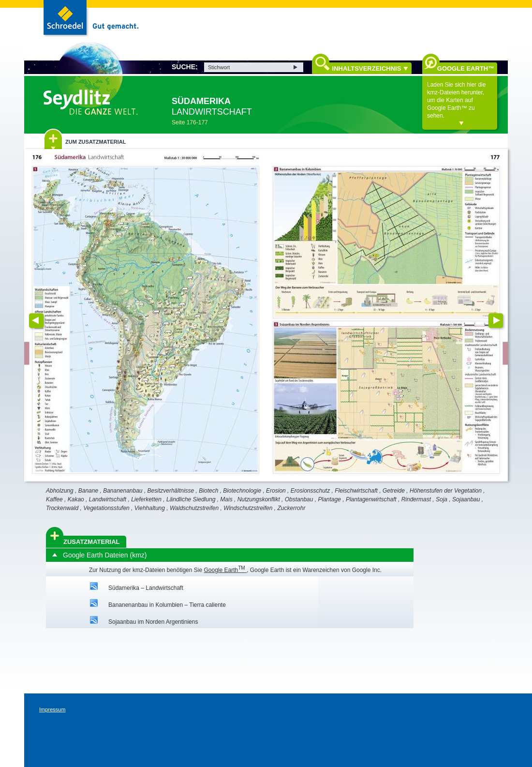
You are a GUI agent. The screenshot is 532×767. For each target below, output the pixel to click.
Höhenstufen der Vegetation (446, 491)
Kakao (76, 499)
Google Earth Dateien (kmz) (105, 555)
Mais (226, 499)
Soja (442, 499)
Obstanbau (299, 499)
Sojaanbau (466, 499)
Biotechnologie (242, 491)
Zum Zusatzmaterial (96, 142)
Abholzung (60, 491)
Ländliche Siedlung (191, 499)
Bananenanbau (123, 491)
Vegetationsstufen (106, 508)
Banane (88, 491)
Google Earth (225, 570)
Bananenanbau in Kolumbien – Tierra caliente (167, 605)
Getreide (394, 491)
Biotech (208, 491)
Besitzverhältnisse (171, 491)
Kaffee (54, 499)
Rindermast (416, 499)
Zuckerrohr (291, 508)
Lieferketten (146, 499)
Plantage (329, 499)
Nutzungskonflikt (259, 499)
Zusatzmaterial (92, 542)
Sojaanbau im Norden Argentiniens (153, 622)
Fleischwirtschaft (356, 491)
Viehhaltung (150, 508)
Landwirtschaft (108, 499)
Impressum (52, 709)
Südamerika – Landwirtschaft (146, 588)
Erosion (276, 491)
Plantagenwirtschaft (371, 499)
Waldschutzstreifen (194, 508)
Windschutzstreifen (248, 508)
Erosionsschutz (310, 491)
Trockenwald (62, 508)
